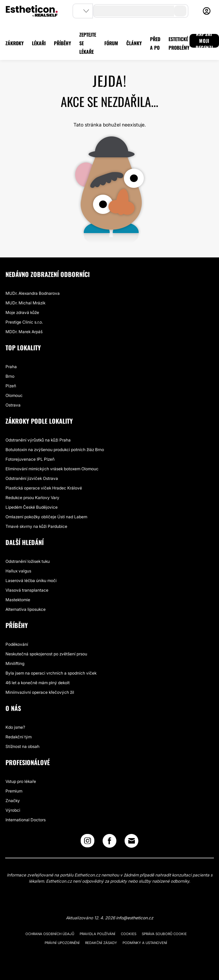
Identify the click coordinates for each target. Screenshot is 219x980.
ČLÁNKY (134, 43)
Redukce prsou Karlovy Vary (32, 498)
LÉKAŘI (39, 43)
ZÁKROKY (15, 43)
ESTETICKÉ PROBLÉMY (179, 43)
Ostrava (13, 405)
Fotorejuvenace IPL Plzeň (30, 459)
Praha (11, 367)
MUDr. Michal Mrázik (25, 303)
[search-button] (180, 11)
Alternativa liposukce (26, 609)
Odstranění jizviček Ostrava (32, 478)
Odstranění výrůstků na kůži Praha (38, 440)
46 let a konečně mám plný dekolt (38, 683)
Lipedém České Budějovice (32, 507)
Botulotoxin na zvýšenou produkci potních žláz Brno (55, 450)
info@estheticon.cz (135, 918)
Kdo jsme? (15, 727)
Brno (10, 376)
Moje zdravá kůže (22, 312)
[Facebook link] (109, 842)
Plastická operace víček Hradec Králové (44, 488)
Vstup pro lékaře (21, 781)
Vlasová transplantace (27, 590)
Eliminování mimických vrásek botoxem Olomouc (52, 469)
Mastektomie (18, 600)
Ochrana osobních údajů (50, 934)
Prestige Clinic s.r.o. (24, 322)
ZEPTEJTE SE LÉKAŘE (88, 43)
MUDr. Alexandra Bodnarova (33, 293)
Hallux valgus (18, 571)
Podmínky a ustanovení (145, 943)
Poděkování (17, 644)
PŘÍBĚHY (62, 43)
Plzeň (11, 386)
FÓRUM (111, 43)
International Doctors (26, 820)
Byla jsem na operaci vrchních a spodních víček (51, 673)
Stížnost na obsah (22, 746)
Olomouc (14, 395)
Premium (14, 791)
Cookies (129, 934)
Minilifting (15, 663)
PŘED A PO (155, 43)
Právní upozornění (62, 943)
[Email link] (131, 841)
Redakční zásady (101, 943)
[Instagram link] (88, 842)
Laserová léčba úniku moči (31, 580)
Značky (13, 801)
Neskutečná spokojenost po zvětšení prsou (46, 654)
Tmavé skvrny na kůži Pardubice (36, 526)
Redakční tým (19, 737)
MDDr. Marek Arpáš (24, 332)
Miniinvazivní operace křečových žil (40, 692)
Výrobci (13, 810)
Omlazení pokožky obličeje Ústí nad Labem (46, 517)
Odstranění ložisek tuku (28, 561)
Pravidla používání (97, 934)
